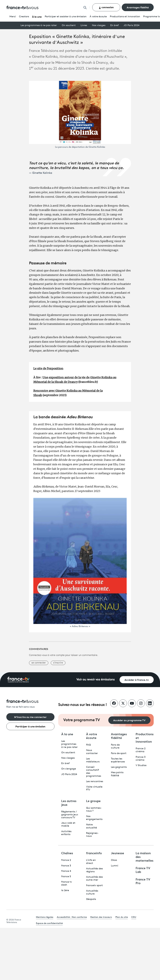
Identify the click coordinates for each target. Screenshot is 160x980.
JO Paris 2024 (132, 25)
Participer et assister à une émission (66, 17)
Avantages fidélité (138, 7)
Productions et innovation (125, 17)
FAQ (88, 745)
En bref (114, 25)
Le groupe (93, 801)
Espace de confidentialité (49, 923)
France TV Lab (143, 870)
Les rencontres (95, 782)
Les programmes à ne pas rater (39, 25)
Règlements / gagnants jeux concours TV (70, 815)
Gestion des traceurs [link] (101, 917)
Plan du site (122, 917)
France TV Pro (143, 881)
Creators (24, 17)
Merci (13, 17)
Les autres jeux (69, 803)
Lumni (115, 866)
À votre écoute (98, 17)
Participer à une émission (30, 726)
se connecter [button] (39, 663)
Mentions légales (45, 917)
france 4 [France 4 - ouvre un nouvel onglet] (66, 871)
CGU (134, 917)
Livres (84, 25)
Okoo (114, 860)
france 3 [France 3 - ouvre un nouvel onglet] (66, 866)
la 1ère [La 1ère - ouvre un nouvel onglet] (65, 890)
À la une (37, 16)
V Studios (141, 765)
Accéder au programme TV (129, 720)
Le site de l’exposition (48, 368)
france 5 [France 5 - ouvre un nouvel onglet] (66, 877)
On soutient (69, 25)
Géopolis (91, 899)
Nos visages (99, 25)
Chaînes (67, 853)
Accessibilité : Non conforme (72, 917)
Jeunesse (117, 853)
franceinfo (94, 853)
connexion (106, 7)
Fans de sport (119, 753)
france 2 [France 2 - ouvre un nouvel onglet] (66, 860)
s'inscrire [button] (58, 663)
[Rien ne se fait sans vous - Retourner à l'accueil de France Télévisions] (30, 704)
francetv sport (94, 886)
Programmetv (152, 17)
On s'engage (69, 769)
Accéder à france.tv (137, 680)
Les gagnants (119, 767)
